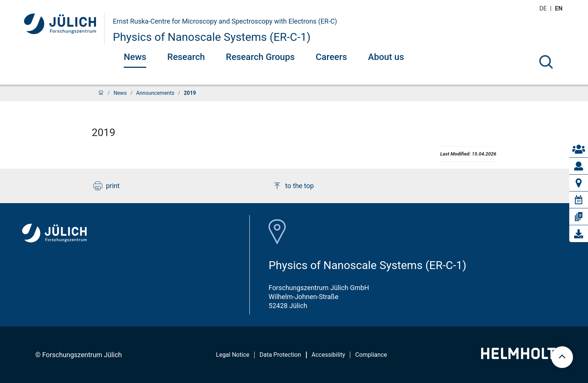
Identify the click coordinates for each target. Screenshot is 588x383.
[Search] (546, 62)
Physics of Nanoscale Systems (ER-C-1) (212, 37)
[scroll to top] (562, 357)
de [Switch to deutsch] (544, 8)
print (106, 186)
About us (386, 57)
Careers (331, 57)
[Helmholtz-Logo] (523, 357)
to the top (293, 186)
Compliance (371, 355)
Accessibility (328, 355)
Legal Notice (233, 355)
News (135, 57)
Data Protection (280, 355)
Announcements (155, 93)
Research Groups (260, 57)
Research (186, 57)
